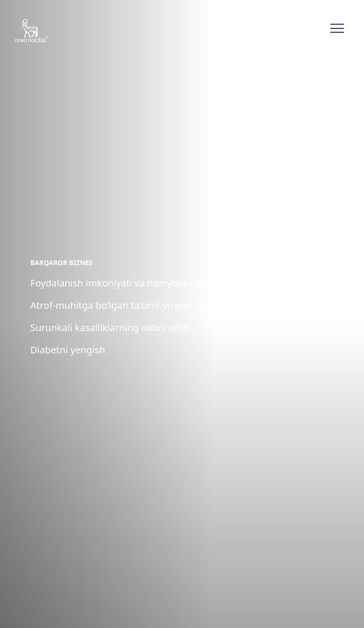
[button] (337, 28)
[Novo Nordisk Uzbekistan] (44, 31)
